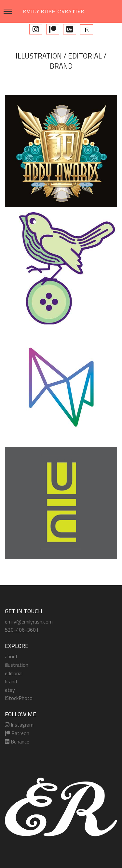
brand (11, 681)
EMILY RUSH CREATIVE (53, 11)
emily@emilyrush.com (29, 622)
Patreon (17, 733)
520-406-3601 (22, 630)
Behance (17, 742)
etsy (10, 690)
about (11, 656)
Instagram (19, 725)
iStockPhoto (19, 698)
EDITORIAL (85, 56)
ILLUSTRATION (39, 56)
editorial (14, 673)
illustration (17, 665)
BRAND (61, 66)
